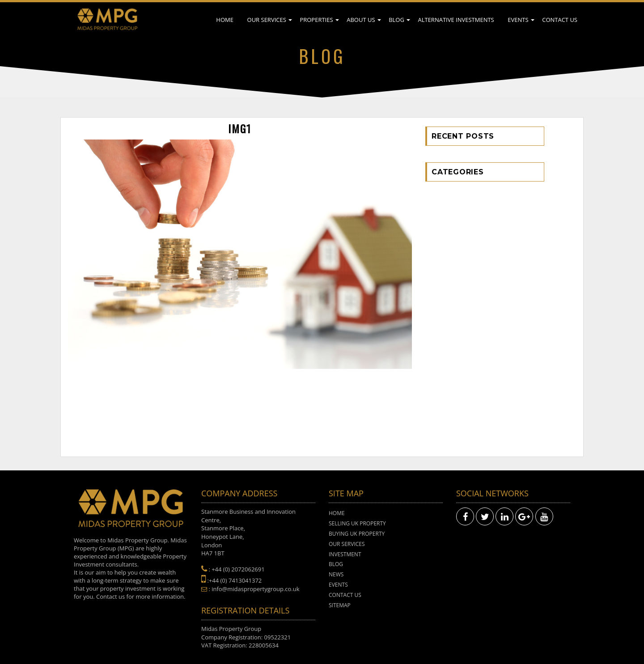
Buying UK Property (357, 534)
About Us (361, 20)
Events (518, 20)
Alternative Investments (456, 20)
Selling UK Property (357, 523)
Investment (345, 554)
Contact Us (560, 20)
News (336, 574)
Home (225, 20)
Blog (396, 20)
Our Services (267, 20)
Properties (316, 20)
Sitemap (340, 605)
